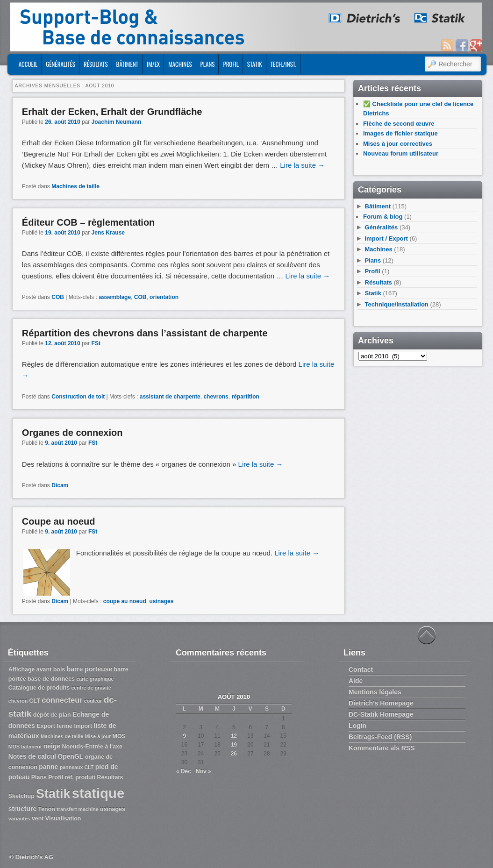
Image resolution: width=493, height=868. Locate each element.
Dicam (60, 485)
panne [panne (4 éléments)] (48, 767)
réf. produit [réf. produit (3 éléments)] (80, 777)
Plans (208, 64)
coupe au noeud (125, 601)
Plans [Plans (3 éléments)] (39, 777)
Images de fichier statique (400, 133)
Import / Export (386, 238)
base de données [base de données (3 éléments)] (51, 679)
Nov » (204, 771)
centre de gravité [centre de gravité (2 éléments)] (91, 688)
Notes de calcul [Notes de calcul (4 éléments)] (32, 756)
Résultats (96, 64)
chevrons (216, 397)
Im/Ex (153, 64)
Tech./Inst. (283, 64)
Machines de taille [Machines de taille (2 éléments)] (62, 736)
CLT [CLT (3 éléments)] (35, 701)
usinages (161, 601)
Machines (180, 64)
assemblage (115, 297)
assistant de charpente (170, 397)
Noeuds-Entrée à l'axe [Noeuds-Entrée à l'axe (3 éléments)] (92, 747)
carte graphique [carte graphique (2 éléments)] (95, 679)
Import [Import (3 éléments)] (83, 726)
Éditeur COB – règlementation (89, 222)
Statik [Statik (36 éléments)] (53, 794)
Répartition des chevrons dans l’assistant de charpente (145, 333)
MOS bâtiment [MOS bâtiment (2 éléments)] (25, 747)
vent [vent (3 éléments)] (38, 818)
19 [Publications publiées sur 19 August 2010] (234, 745)
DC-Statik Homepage (381, 714)
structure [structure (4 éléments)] (22, 809)
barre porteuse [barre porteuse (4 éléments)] (90, 669)
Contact (361, 669)
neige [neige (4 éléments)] (52, 746)
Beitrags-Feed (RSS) (380, 737)
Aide (356, 681)
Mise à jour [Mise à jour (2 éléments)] (98, 736)
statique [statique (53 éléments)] (98, 793)
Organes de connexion (72, 433)
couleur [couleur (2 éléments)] (93, 701)
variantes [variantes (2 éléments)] (19, 818)
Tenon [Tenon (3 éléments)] (47, 809)
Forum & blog (383, 217)
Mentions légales (375, 692)
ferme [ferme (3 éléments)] (64, 726)
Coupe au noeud (59, 521)
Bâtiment (127, 64)
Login (357, 726)
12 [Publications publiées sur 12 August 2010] (234, 736)
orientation (164, 297)
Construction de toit (78, 397)
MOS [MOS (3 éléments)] (119, 736)
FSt (96, 343)
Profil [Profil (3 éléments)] (56, 777)
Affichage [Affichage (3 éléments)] (22, 669)
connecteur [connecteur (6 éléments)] (62, 700)
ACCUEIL (28, 64)
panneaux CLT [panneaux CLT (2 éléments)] (77, 767)
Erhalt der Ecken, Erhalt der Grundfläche (112, 112)
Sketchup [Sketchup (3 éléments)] (21, 796)
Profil (231, 64)
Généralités (61, 64)
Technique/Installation (397, 304)
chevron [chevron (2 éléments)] (18, 701)
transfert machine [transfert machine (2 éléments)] (77, 809)
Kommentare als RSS (382, 748)
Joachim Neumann (117, 122)
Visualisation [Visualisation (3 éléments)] (63, 818)
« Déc (184, 771)
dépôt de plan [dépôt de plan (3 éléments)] (52, 715)
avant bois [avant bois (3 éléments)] (51, 669)
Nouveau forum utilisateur (401, 153)
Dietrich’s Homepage (381, 703)
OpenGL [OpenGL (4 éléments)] (70, 756)
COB (58, 297)
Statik (255, 64)
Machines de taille (75, 186)
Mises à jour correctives (398, 144)
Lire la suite (302, 165)
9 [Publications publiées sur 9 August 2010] (184, 736)
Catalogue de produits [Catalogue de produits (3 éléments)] (39, 688)
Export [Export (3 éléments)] (46, 726)
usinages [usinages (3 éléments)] (113, 809)
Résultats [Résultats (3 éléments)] (110, 777)
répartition (245, 397)
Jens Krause (108, 233)
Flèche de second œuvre (399, 124)
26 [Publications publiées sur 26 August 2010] (234, 754)
